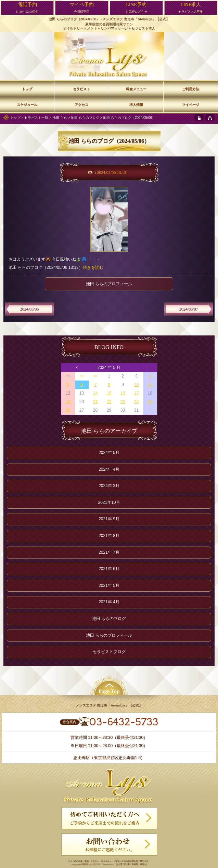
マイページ (191, 105)
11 (150, 385)
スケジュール (27, 105)
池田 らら (60, 118)
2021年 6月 (109, 569)
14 (95, 393)
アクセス (81, 105)
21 (95, 402)
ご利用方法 (191, 89)
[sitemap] (210, 118)
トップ (15, 118)
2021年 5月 (109, 585)
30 (95, 376)
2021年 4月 (109, 602)
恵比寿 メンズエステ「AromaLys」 (98, 864)
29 (82, 376)
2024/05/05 (30, 309)
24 (136, 402)
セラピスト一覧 (36, 118)
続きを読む (93, 267)
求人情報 (136, 105)
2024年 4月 (109, 469)
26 (68, 410)
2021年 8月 (109, 536)
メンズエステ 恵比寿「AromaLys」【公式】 (136, 19)
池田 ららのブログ (85, 118)
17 (136, 393)
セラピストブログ (109, 652)
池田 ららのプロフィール (109, 284)
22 (109, 402)
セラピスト (81, 89)
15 (109, 393)
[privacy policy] (199, 118)
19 (68, 402)
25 (150, 402)
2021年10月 (109, 502)
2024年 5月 (109, 453)
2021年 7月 (109, 552)
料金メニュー (136, 89)
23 (123, 402)
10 (136, 385)
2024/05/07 (189, 309)
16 (123, 393)
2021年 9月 (109, 519)
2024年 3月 (109, 486)
